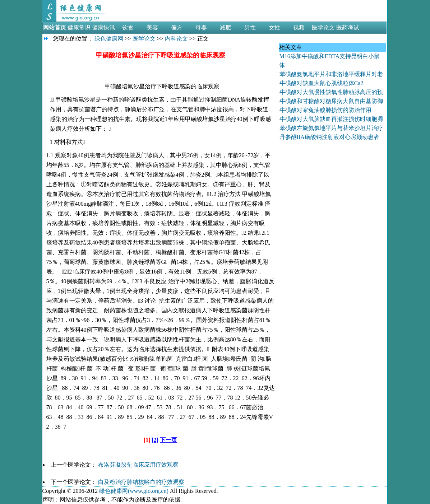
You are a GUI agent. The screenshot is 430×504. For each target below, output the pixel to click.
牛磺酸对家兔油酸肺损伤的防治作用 (325, 110)
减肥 (226, 27)
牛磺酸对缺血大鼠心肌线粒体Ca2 (322, 83)
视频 (299, 27)
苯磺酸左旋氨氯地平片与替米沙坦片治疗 (331, 128)
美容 (152, 27)
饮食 (128, 27)
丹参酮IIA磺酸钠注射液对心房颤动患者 (329, 137)
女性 (274, 27)
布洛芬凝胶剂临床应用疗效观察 (138, 465)
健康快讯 (103, 27)
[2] (155, 440)
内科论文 (176, 39)
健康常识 (79, 27)
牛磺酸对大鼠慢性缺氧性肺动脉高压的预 (331, 92)
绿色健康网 (109, 39)
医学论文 (323, 27)
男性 (250, 27)
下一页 (168, 440)
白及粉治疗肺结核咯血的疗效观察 (141, 482)
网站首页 (55, 27)
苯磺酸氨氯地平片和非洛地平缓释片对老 (331, 74)
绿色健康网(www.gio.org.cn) (134, 491)
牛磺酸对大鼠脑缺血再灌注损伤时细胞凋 (331, 119)
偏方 (177, 27)
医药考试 (348, 27)
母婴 (201, 27)
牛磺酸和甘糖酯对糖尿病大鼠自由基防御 (331, 101)
